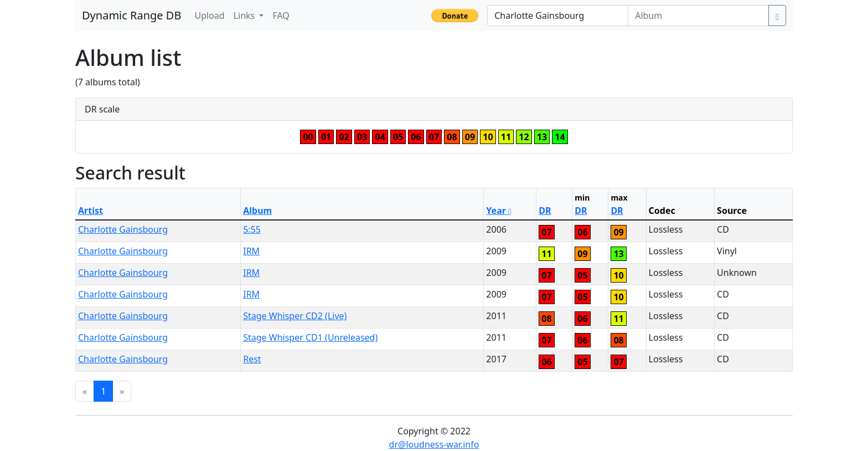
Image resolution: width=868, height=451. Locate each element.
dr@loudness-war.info (434, 444)
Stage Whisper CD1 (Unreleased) (310, 337)
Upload (209, 16)
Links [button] (246, 16)
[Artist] (558, 16)
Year (499, 211)
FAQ (281, 16)
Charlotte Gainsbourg (123, 229)
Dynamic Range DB (131, 15)
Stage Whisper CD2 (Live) (295, 316)
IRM (251, 251)
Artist (91, 211)
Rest (252, 359)
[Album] (698, 16)
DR (545, 211)
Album (257, 211)
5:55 (252, 229)
